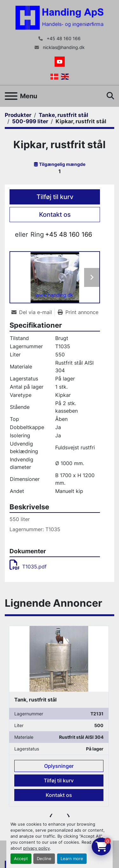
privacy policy (36, 848)
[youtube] (60, 62)
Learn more (72, 859)
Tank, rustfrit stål (35, 700)
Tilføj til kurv (55, 197)
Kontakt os (55, 215)
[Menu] (11, 96)
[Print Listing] (78, 312)
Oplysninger (59, 766)
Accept (21, 859)
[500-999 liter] (30, 121)
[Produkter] (18, 115)
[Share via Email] (33, 312)
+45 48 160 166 (63, 39)
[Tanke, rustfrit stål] (63, 115)
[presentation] (51, 816)
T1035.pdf (28, 567)
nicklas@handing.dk (63, 47)
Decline (44, 859)
